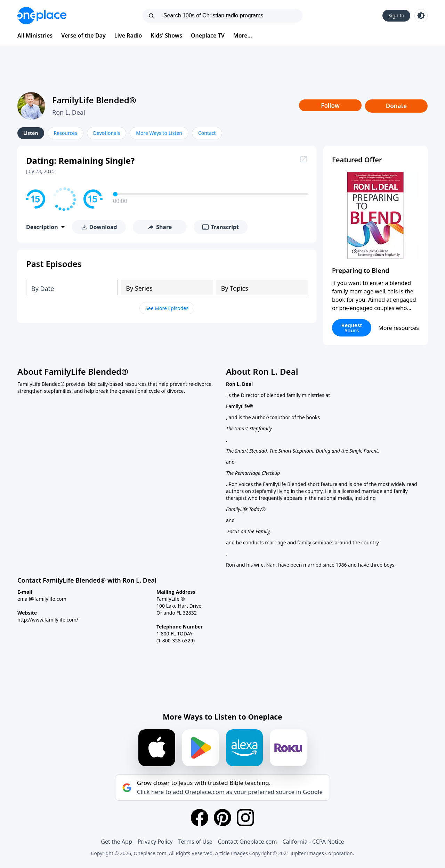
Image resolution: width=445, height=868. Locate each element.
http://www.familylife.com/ (48, 620)
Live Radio (128, 35)
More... (243, 35)
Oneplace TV (208, 35)
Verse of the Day (83, 35)
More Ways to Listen (159, 133)
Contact (207, 133)
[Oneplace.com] (42, 16)
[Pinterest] (222, 818)
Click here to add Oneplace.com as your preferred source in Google (230, 792)
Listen (31, 133)
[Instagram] (245, 818)
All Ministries (35, 35)
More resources (399, 328)
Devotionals (107, 133)
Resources (66, 133)
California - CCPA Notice (313, 842)
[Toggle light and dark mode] (421, 16)
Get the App (116, 842)
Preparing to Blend (361, 270)
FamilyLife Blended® (94, 100)
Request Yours (352, 328)
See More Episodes (167, 308)
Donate (397, 106)
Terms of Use (195, 842)
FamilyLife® (240, 406)
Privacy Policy (155, 842)
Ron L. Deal (69, 112)
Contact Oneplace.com (248, 842)
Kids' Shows (166, 35)
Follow (330, 106)
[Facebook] (200, 818)
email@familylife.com (42, 599)
